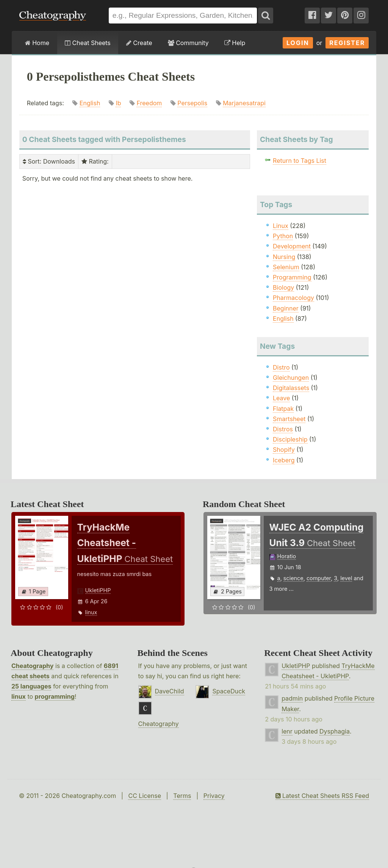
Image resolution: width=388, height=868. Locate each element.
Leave (281, 398)
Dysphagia (335, 731)
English (90, 103)
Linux (281, 226)
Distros (283, 429)
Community (188, 43)
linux (91, 612)
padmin (292, 698)
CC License (145, 796)
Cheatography (32, 666)
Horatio (287, 556)
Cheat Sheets (88, 43)
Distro (281, 367)
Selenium (286, 267)
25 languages (31, 686)
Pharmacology (293, 298)
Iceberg (284, 460)
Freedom (149, 103)
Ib (118, 103)
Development (292, 246)
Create (139, 43)
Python (283, 236)
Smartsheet (289, 419)
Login (298, 43)
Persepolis (192, 103)
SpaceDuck (229, 691)
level (346, 578)
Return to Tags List (300, 161)
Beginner (286, 308)
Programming (292, 277)
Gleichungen (291, 378)
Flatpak (283, 409)
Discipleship (290, 439)
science (293, 578)
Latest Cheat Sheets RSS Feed (322, 796)
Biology (283, 287)
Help (235, 43)
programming (55, 696)
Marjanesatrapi (244, 103)
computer (319, 578)
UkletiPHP (98, 590)
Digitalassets (291, 388)
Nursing (284, 257)
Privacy (214, 796)
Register (347, 43)
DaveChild (170, 691)
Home (37, 43)
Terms (182, 796)
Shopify (284, 450)
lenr (287, 731)
